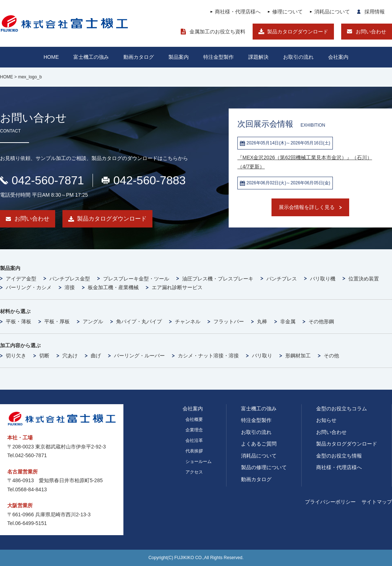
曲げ (96, 356)
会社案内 (338, 57)
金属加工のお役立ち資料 (217, 32)
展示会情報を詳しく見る (307, 207)
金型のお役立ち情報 (339, 456)
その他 (331, 356)
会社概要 (194, 419)
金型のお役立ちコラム (342, 409)
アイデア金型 (21, 279)
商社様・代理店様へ (238, 12)
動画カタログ (139, 57)
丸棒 (262, 321)
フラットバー (229, 321)
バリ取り (262, 356)
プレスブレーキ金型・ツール (136, 279)
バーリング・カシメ (29, 287)
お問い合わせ (371, 32)
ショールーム (199, 462)
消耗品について (332, 12)
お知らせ (326, 420)
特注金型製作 (256, 420)
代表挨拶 (194, 451)
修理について (287, 12)
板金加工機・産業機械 (113, 287)
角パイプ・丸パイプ (139, 321)
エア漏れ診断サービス (177, 287)
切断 (44, 356)
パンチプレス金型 (70, 279)
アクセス (194, 472)
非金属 (288, 321)
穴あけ (70, 356)
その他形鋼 (321, 321)
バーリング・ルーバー (139, 356)
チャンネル (188, 321)
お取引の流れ (256, 432)
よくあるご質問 (259, 444)
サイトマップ (377, 502)
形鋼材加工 (298, 356)
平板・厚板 (57, 321)
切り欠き (16, 356)
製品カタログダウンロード (298, 32)
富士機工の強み (259, 409)
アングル (93, 321)
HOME (51, 57)
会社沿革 (194, 440)
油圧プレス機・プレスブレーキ (218, 279)
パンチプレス (282, 279)
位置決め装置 (364, 279)
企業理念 (194, 430)
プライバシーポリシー (330, 502)
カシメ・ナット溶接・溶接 (208, 356)
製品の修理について (264, 467)
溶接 (70, 287)
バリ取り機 (323, 279)
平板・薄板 (19, 321)
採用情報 (375, 12)
